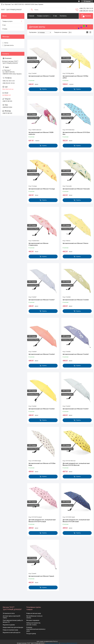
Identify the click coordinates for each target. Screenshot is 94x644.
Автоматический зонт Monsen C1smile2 (42, 409)
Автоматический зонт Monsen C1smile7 (42, 300)
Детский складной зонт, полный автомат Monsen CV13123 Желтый (76, 464)
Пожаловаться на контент (52, 643)
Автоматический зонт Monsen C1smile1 (76, 409)
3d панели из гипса (9, 613)
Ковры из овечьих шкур (34, 613)
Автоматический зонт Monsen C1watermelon (38, 244)
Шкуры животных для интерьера (13, 627)
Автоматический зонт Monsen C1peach (41, 576)
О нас (55, 16)
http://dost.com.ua (8, 89)
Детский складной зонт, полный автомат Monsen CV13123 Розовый (42, 521)
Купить (45, 89)
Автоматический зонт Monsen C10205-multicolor (41, 133)
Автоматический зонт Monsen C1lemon (75, 243)
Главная (31, 16)
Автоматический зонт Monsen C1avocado (76, 189)
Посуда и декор (31, 634)
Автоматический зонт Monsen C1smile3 (76, 354)
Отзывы (5, 29)
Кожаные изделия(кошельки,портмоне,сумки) (36, 629)
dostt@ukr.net (7, 95)
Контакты (63, 16)
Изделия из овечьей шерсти (12, 633)
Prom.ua (55, 641)
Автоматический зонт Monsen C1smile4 (42, 354)
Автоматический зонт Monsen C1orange (42, 189)
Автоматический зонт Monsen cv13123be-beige (42, 464)
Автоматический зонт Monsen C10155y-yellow (76, 77)
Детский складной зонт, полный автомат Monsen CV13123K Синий (76, 521)
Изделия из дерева (9, 625)
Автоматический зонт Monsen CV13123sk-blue (76, 133)
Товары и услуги (43, 16)
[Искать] (32, 10)
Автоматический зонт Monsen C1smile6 (76, 300)
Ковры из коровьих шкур (10, 630)
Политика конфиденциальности (69, 643)
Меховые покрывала (33, 620)
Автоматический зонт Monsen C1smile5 (42, 76)
